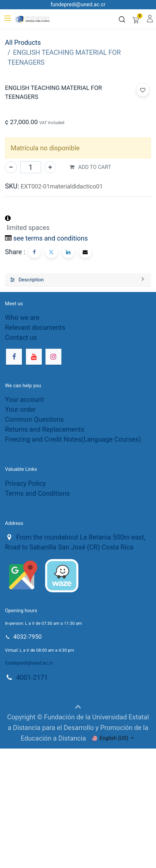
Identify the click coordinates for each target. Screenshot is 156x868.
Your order (20, 529)
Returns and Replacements (45, 549)
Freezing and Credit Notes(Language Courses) (73, 559)
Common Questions (34, 539)
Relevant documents (35, 447)
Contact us (21, 457)
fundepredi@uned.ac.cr (29, 782)
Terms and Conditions (37, 613)
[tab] (78, 399)
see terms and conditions (51, 358)
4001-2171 (32, 797)
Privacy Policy (25, 603)
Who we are (22, 437)
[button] (143, 231)
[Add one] (50, 287)
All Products (23, 42)
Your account (24, 519)
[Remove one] (11, 287)
